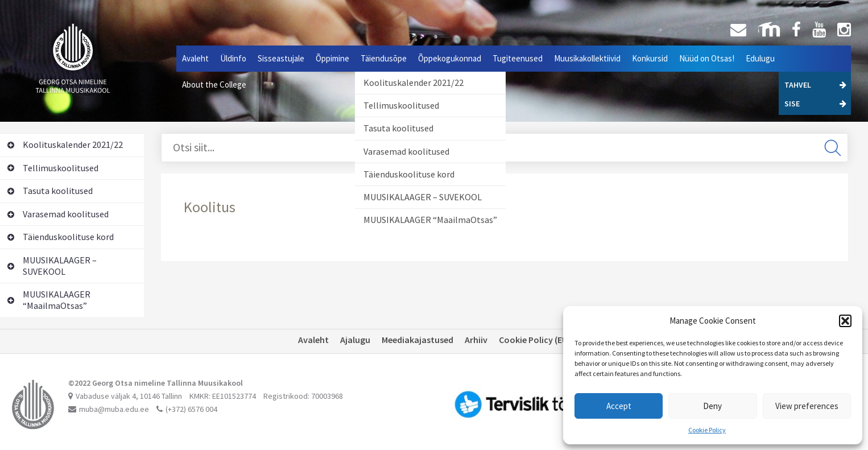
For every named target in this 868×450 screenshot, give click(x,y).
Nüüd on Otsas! (707, 58)
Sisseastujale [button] (281, 58)
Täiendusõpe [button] (384, 58)
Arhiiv (476, 340)
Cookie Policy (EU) (535, 340)
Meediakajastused (418, 340)
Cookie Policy (707, 430)
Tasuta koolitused (398, 128)
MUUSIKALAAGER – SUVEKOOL (423, 197)
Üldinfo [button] (233, 58)
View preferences (807, 406)
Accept (619, 406)
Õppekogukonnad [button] (450, 58)
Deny (712, 406)
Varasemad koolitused (406, 151)
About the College (214, 84)
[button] (845, 321)
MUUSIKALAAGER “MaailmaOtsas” (430, 220)
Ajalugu (355, 340)
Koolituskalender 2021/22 (414, 82)
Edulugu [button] (760, 58)
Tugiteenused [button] (518, 58)
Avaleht (195, 58)
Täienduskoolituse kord (409, 174)
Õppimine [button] (332, 58)
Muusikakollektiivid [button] (587, 58)
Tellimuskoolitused (401, 105)
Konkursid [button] (650, 58)
